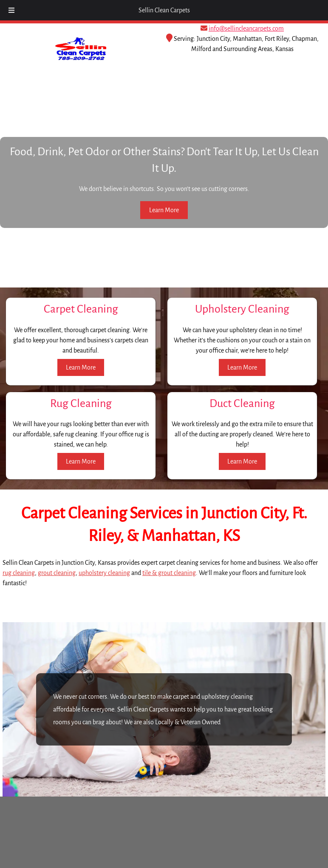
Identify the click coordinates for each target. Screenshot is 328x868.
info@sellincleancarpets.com (246, 28)
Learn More (164, 210)
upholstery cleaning (104, 573)
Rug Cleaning (81, 404)
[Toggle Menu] (11, 10)
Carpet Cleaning (81, 309)
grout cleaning (57, 573)
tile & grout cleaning (169, 573)
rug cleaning (19, 573)
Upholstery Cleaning (242, 309)
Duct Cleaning (242, 404)
